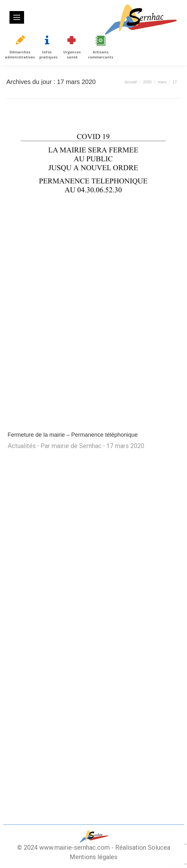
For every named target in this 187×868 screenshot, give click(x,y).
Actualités (22, 446)
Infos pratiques (48, 54)
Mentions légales (93, 857)
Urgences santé (72, 54)
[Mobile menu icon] (17, 17)
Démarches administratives (20, 54)
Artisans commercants (101, 54)
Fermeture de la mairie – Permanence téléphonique (73, 435)
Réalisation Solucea (143, 847)
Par (71, 446)
